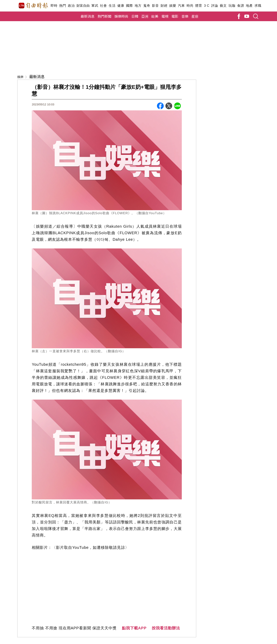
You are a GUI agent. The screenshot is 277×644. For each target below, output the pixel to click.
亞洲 (145, 16)
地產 (249, 6)
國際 (129, 6)
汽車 (181, 6)
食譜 (241, 6)
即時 (54, 6)
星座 (195, 16)
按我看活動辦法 (166, 628)
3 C (207, 6)
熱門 (63, 6)
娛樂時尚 (121, 16)
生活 (112, 6)
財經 (164, 6)
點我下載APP (134, 628)
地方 (138, 6)
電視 (165, 16)
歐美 (155, 16)
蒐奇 (147, 6)
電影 (175, 16)
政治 (71, 6)
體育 (199, 6)
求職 (258, 6)
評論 (215, 6)
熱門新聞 (104, 16)
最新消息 (88, 16)
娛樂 (173, 6)
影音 (155, 6)
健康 (121, 6)
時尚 (190, 6)
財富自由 (83, 6)
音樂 (185, 16)
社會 (103, 6)
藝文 (223, 6)
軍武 (95, 6)
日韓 (135, 16)
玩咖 (232, 6)
